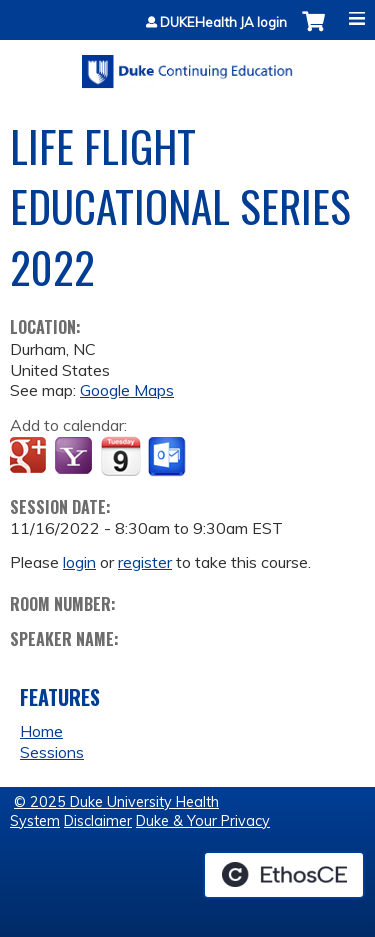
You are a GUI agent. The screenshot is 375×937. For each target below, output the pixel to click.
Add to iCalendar (120, 456)
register (145, 562)
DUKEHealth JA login (223, 22)
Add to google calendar (30, 457)
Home (41, 731)
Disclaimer (98, 821)
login (79, 562)
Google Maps (127, 390)
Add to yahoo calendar (75, 457)
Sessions (52, 752)
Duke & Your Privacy (203, 821)
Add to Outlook (168, 457)
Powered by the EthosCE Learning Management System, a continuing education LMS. (284, 875)
